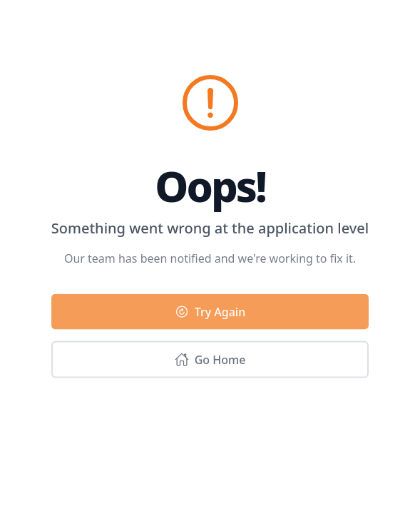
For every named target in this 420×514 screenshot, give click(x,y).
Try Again (210, 313)
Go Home (210, 361)
